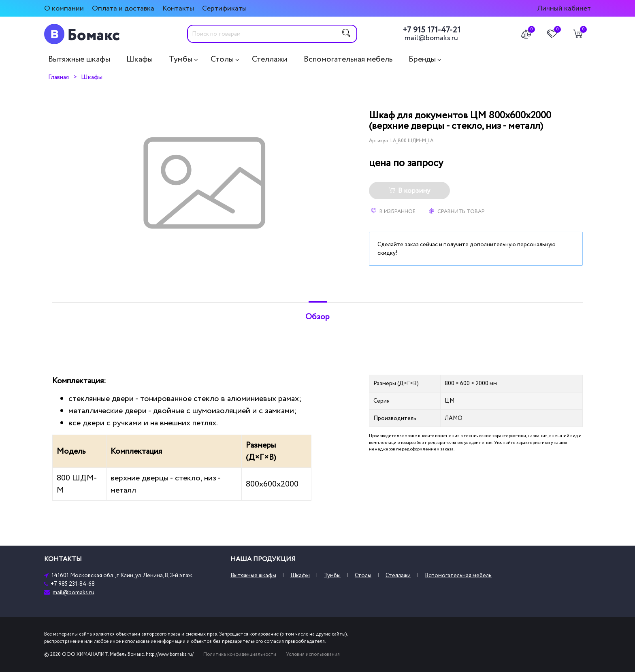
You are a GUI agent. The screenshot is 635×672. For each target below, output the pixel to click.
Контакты (178, 8)
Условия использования (313, 654)
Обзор (317, 317)
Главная (59, 77)
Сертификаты (224, 8)
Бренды (422, 59)
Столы (222, 59)
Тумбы (181, 59)
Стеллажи (270, 59)
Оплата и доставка (123, 8)
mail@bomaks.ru (431, 38)
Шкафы (140, 59)
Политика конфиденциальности (240, 654)
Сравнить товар (457, 211)
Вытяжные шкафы (79, 59)
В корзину (409, 191)
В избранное (393, 211)
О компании (64, 8)
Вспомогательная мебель (348, 59)
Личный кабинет (564, 8)
